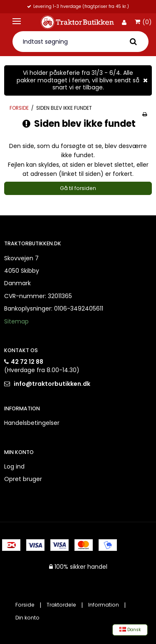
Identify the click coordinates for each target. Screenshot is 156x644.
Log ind (14, 466)
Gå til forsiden (78, 188)
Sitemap (16, 321)
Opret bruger (23, 479)
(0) (143, 22)
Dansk (130, 630)
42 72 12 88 (27, 362)
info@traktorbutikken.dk (52, 384)
